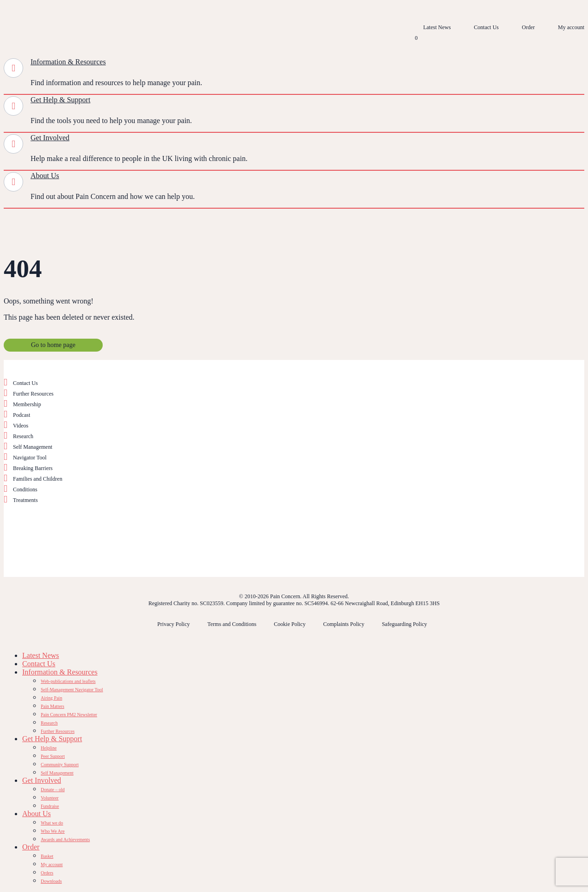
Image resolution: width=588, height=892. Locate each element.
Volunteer (50, 798)
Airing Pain (51, 698)
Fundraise (50, 806)
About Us (45, 176)
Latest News (437, 27)
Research (23, 436)
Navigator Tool (30, 458)
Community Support (60, 765)
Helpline (49, 748)
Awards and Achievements (65, 839)
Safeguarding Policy (404, 624)
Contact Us (486, 27)
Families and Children (38, 479)
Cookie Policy (290, 624)
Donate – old (53, 790)
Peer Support (53, 756)
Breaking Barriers (33, 468)
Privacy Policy (173, 624)
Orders (47, 873)
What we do (52, 823)
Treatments (25, 500)
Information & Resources (68, 62)
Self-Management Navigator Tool (72, 690)
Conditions (25, 489)
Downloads (51, 881)
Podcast (22, 415)
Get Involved (50, 138)
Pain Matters (53, 706)
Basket (47, 856)
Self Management (33, 447)
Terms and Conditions (232, 624)
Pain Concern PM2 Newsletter (69, 715)
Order (528, 27)
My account (571, 27)
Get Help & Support (60, 100)
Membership (27, 404)
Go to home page (53, 345)
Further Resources (33, 394)
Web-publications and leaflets (68, 681)
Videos (21, 426)
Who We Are (53, 831)
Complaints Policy (344, 624)
